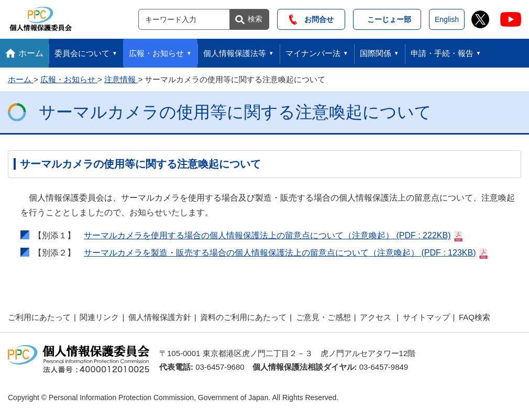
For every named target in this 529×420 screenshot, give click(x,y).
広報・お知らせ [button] (156, 53)
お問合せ (311, 19)
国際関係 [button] (376, 53)
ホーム (31, 53)
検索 (255, 19)
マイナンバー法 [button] (313, 53)
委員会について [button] (82, 53)
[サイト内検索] (184, 19)
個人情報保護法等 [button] (235, 53)
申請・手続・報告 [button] (442, 53)
